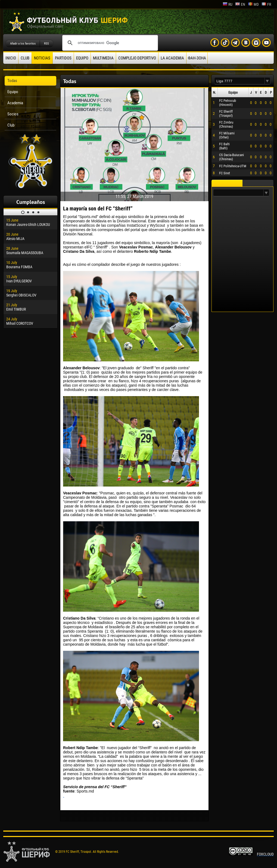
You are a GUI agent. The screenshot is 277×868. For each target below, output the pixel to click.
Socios (13, 114)
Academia (15, 103)
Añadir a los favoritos (23, 44)
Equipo (82, 58)
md (253, 4)
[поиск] (109, 43)
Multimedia (103, 58)
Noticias (42, 58)
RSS (46, 44)
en (240, 4)
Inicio (11, 58)
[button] (267, 81)
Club (25, 58)
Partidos (63, 58)
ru (228, 4)
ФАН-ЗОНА (197, 58)
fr (266, 4)
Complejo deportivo (137, 58)
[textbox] (239, 81)
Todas (12, 81)
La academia (172, 58)
